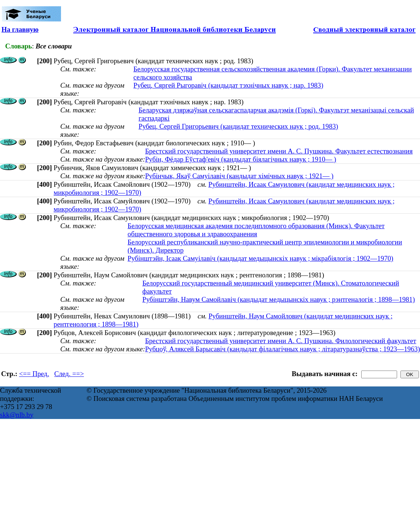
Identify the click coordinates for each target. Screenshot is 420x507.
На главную (20, 29)
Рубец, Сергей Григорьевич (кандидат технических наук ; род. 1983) (238, 126)
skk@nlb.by (17, 415)
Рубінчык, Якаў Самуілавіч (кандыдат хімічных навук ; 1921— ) (239, 176)
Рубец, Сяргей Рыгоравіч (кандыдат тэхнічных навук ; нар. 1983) (228, 85)
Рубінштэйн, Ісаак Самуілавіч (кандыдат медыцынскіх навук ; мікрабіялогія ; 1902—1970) (260, 258)
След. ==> (69, 374)
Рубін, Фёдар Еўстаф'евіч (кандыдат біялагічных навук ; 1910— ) (241, 159)
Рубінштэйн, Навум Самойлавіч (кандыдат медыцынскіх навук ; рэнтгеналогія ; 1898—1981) (279, 299)
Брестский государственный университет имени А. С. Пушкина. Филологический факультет (280, 341)
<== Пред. (34, 374)
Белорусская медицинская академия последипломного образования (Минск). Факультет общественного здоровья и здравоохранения (256, 230)
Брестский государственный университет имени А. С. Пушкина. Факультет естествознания (279, 151)
